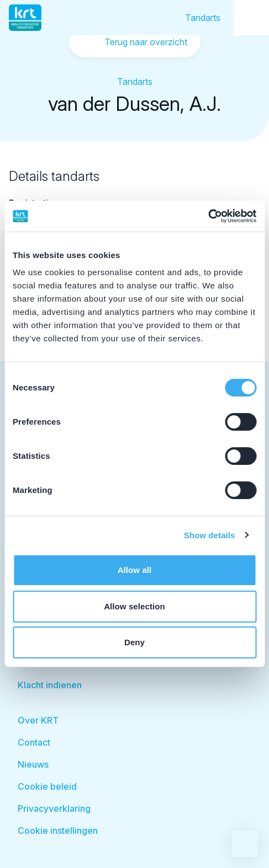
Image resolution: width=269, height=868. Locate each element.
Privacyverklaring (54, 808)
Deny (134, 642)
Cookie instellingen (58, 831)
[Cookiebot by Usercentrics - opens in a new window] (208, 216)
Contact (34, 742)
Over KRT (38, 720)
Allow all (135, 570)
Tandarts (203, 18)
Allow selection (134, 606)
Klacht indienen (50, 685)
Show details (210, 535)
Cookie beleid (47, 786)
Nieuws (33, 764)
